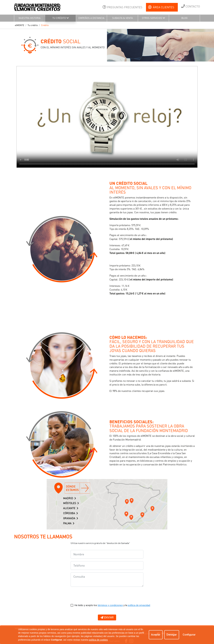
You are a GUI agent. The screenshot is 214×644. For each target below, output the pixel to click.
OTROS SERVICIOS (153, 18)
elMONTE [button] (19, 25)
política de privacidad (139, 605)
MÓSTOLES (71, 503)
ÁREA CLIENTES (161, 7)
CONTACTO (191, 6)
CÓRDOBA (71, 513)
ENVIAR (107, 617)
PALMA (69, 523)
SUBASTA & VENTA (122, 18)
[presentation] (95, 596)
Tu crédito (33, 25)
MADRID (70, 498)
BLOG (184, 18)
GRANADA (71, 518)
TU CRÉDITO (61, 18)
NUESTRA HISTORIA (30, 18)
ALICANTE (71, 508)
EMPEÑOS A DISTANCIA (91, 18)
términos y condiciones (110, 605)
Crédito (45, 25)
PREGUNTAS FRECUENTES (122, 7)
